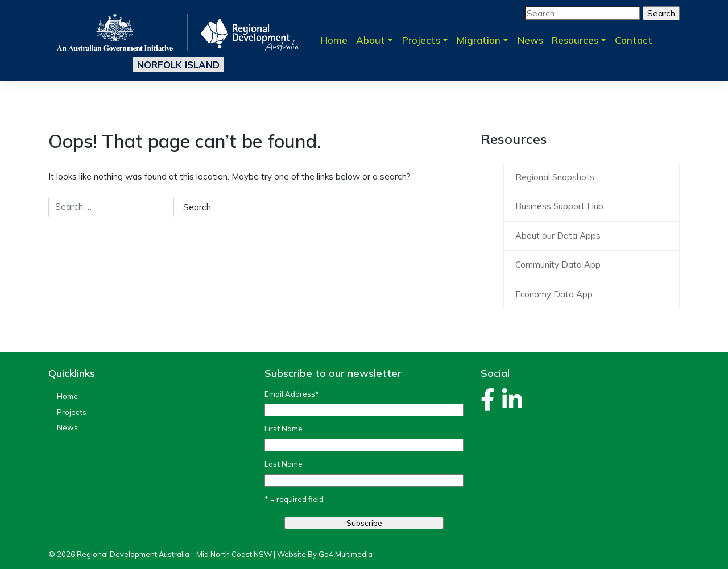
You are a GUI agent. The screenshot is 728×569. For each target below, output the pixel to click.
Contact (634, 40)
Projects (421, 40)
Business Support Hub (559, 206)
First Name (284, 429)
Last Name (284, 464)
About (371, 40)
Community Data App (558, 265)
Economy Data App (554, 294)
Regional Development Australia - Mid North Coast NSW (174, 554)
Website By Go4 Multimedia (325, 554)
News (530, 40)
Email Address (292, 394)
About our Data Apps (558, 236)
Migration (479, 40)
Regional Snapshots (555, 177)
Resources (575, 40)
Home (334, 40)
